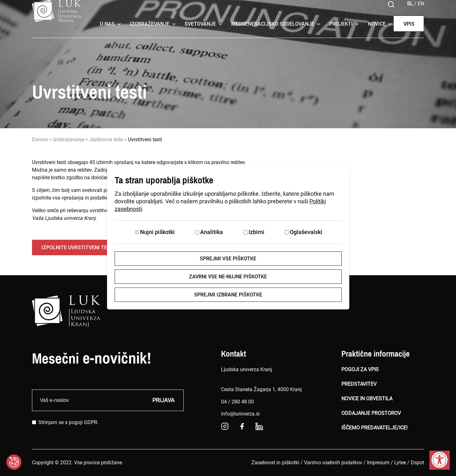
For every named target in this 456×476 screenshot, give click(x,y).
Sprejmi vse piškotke (228, 259)
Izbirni (256, 232)
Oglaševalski (306, 232)
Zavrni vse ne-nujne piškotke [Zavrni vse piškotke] (228, 277)
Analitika (212, 232)
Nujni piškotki (157, 232)
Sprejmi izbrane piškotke (228, 295)
